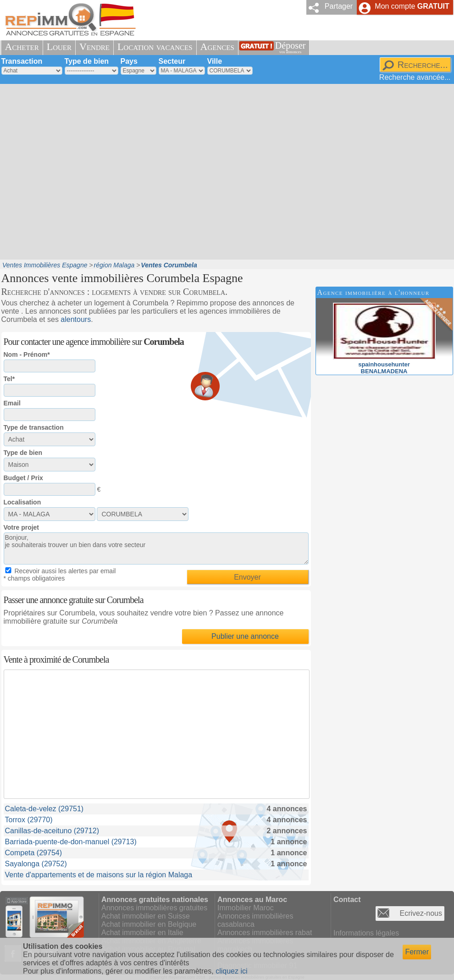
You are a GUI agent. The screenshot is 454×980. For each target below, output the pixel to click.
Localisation (22, 502)
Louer (59, 47)
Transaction (22, 61)
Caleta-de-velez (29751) (44, 809)
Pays (129, 61)
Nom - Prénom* (27, 354)
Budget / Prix (23, 478)
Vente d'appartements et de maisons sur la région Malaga (99, 875)
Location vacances (155, 47)
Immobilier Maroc (246, 908)
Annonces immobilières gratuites (154, 908)
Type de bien (87, 61)
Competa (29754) (34, 853)
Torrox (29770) (29, 820)
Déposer (291, 47)
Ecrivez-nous (421, 913)
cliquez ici (231, 971)
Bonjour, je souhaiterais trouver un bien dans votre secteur (156, 548)
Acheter (22, 47)
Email (12, 403)
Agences (217, 47)
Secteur (172, 61)
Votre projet (22, 527)
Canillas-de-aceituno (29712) (52, 831)
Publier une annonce (245, 636)
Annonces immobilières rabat (265, 933)
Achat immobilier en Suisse (146, 916)
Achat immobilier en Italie (142, 933)
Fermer (417, 952)
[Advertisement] (87, 171)
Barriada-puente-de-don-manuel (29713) (71, 842)
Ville (215, 61)
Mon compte (412, 6)
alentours (76, 319)
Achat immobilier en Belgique (149, 924)
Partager (339, 6)
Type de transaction (34, 427)
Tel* (9, 379)
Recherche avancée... (415, 77)
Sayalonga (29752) (36, 864)
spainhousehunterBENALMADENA (384, 364)
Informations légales (366, 933)
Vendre (94, 47)
